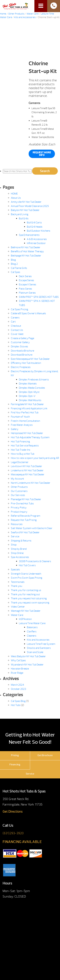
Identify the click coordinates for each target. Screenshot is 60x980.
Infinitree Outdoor (36, 243)
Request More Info (42, 154)
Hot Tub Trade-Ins (21, 450)
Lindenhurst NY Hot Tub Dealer (27, 470)
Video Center (18, 607)
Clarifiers (32, 632)
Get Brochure (45, 755)
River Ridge (17, 673)
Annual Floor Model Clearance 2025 (30, 206)
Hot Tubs (16, 705)
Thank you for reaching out (25, 594)
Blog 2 (14, 264)
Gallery (15, 429)
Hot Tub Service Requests (25, 446)
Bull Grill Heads (35, 227)
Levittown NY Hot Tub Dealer (26, 466)
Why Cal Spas (18, 660)
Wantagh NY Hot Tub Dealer (26, 611)
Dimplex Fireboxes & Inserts (34, 380)
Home (3, 14)
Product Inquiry (19, 512)
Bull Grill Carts (34, 223)
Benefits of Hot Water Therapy (27, 251)
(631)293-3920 (13, 833)
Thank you (16, 586)
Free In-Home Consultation (25, 421)
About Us (16, 198)
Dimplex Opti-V (27, 396)
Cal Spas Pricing (20, 309)
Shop (14, 545)
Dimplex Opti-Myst (29, 392)
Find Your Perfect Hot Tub (25, 413)
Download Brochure (22, 355)
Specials (15, 570)
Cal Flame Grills (19, 268)
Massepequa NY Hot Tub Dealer (28, 475)
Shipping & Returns (21, 541)
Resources (17, 524)
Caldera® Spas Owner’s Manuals (28, 313)
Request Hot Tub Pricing (24, 520)
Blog (13, 260)
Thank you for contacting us (26, 590)
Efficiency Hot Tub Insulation (26, 363)
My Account (17, 479)
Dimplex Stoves (19, 347)
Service (15, 536)
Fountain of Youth (20, 417)
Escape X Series (28, 285)
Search (45, 171)
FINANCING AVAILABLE (22, 842)
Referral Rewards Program (26, 516)
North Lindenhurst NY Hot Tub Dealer (31, 483)
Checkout (16, 326)
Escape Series (26, 280)
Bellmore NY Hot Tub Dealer (26, 247)
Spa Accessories (20, 557)
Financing (15, 765)
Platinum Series (27, 293)
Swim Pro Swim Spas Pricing (27, 578)
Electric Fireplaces (21, 367)
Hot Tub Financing (20, 442)
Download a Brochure (22, 351)
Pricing (15, 755)
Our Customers (19, 491)
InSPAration (25, 619)
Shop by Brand (19, 549)
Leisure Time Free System (41, 644)
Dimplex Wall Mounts (30, 400)
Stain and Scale (35, 652)
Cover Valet (17, 334)
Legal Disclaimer (20, 462)
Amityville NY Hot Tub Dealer (26, 202)
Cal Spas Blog (18, 701)
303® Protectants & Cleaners (35, 561)
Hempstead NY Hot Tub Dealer (27, 433)
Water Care (33, 14)
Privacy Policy (19, 508)
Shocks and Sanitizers (39, 648)
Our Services (18, 495)
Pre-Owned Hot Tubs (22, 504)
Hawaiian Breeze (20, 669)
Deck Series (25, 276)
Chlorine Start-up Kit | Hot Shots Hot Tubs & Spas (16, 6)
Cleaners (32, 636)
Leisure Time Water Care (32, 623)
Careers (15, 318)
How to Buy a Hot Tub (23, 454)
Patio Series (25, 289)
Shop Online (17, 553)
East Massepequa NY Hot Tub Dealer (30, 359)
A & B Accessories (37, 239)
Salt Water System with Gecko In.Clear (32, 528)
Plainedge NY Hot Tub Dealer (26, 499)
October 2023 (18, 689)
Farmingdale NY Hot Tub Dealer (27, 404)
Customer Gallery (20, 342)
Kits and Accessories (25, 17)
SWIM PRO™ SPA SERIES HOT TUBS (39, 297)
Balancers (32, 627)
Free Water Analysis (22, 425)
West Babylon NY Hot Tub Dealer (28, 656)
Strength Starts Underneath (26, 574)
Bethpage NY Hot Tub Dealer (26, 256)
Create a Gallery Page (22, 338)
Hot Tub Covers (27, 565)
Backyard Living (20, 214)
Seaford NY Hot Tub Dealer (25, 532)
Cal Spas (16, 272)
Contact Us (17, 330)
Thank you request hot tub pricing (29, 598)
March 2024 (17, 685)
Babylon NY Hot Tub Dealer (25, 210)
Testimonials (18, 582)
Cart (13, 322)
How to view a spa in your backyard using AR (35, 458)
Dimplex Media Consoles (32, 388)
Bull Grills (24, 219)
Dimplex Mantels (28, 384)
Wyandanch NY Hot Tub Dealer (27, 665)
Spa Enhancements (29, 235)
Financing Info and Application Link (29, 408)
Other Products (16, 14)
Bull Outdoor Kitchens (39, 231)
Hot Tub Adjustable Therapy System (30, 437)
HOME (14, 194)
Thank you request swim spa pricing (30, 603)
